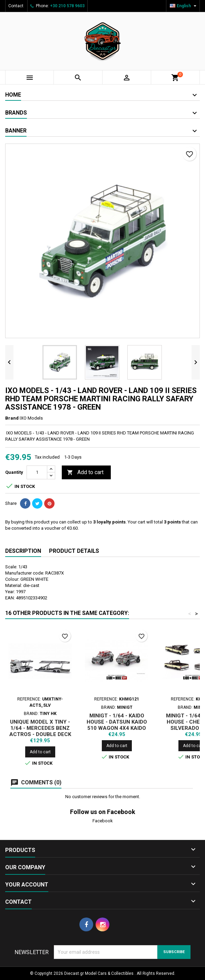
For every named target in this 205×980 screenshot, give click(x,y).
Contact (16, 6)
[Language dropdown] (184, 6)
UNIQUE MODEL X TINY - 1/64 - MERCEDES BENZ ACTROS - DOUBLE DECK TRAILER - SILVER (40, 731)
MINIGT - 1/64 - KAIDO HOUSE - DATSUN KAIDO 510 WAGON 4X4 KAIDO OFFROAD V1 (117, 725)
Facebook (103, 821)
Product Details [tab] (74, 551)
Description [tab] (23, 551)
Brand (12, 418)
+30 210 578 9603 (67, 6)
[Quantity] (37, 472)
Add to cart (85, 473)
